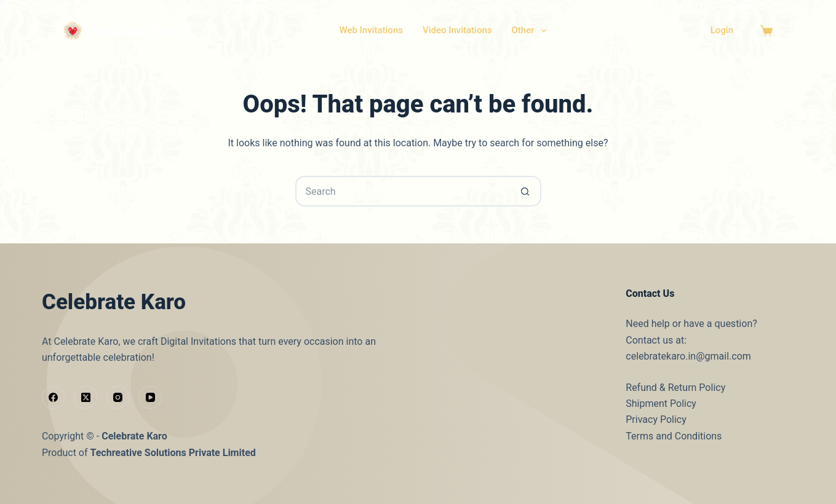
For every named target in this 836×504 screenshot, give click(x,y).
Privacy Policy (656, 419)
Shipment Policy (661, 404)
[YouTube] (150, 398)
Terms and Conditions (674, 436)
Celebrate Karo (134, 436)
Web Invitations (371, 30)
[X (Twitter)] (86, 398)
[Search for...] (403, 191)
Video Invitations (457, 30)
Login (722, 30)
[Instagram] (118, 398)
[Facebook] (54, 398)
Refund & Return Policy (675, 388)
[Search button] (526, 191)
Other (531, 31)
